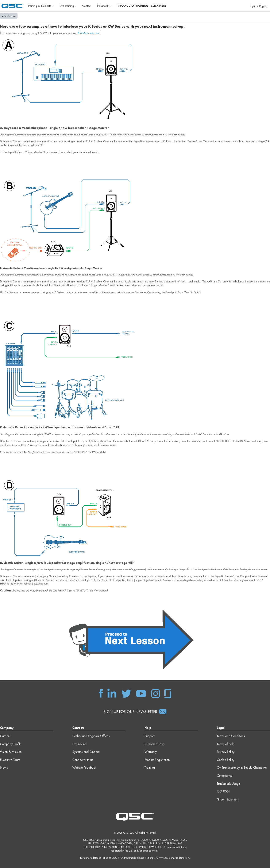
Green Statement (228, 799)
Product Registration (157, 760)
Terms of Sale (226, 744)
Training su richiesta (41, 6)
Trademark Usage (228, 784)
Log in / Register (259, 6)
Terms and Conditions (231, 736)
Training (150, 767)
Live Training (68, 6)
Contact (87, 6)
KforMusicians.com (89, 33)
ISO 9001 (223, 791)
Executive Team (10, 760)
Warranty (151, 752)
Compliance (225, 776)
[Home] (12, 5)
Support (149, 736)
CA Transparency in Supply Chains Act (242, 767)
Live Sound (79, 744)
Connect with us (83, 760)
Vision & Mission (11, 752)
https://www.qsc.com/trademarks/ (169, 858)
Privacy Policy (226, 752)
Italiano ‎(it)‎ (104, 6)
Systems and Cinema (86, 752)
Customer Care (154, 744)
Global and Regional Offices (91, 736)
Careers (5, 736)
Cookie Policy (226, 760)
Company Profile (11, 744)
